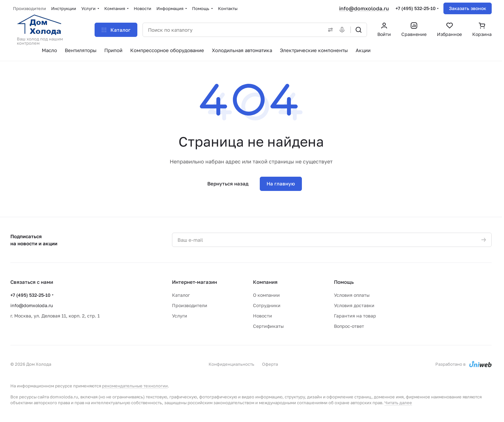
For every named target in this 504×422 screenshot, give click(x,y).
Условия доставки (354, 305)
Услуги (180, 316)
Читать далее (398, 403)
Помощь (344, 282)
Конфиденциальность (231, 364)
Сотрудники (267, 305)
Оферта (270, 364)
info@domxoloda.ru (364, 8)
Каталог (181, 295)
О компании (266, 295)
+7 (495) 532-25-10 (416, 8)
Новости (263, 316)
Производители (190, 305)
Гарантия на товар (355, 316)
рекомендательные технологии (135, 386)
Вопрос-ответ (349, 326)
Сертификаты (268, 326)
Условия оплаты (352, 295)
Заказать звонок (468, 8)
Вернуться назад (228, 183)
